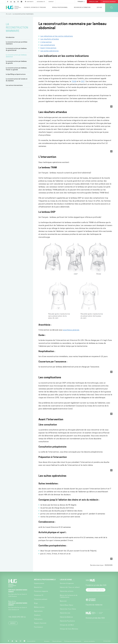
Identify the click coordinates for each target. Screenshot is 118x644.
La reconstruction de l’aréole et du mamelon (17, 81)
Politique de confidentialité (73, 642)
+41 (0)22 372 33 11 (17, 618)
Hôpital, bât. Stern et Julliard (70, 588)
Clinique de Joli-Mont (67, 626)
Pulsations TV (39, 596)
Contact (13, 624)
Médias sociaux (39, 608)
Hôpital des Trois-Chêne (68, 610)
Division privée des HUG (95, 619)
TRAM (74, 82)
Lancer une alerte (89, 642)
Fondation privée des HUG (96, 586)
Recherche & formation (82, 8)
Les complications (48, 46)
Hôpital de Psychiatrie (67, 622)
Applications (38, 612)
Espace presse (39, 584)
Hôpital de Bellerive (66, 618)
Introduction (10, 38)
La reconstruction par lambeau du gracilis (16, 63)
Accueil (9, 15)
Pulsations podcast (41, 600)
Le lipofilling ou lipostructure (16, 75)
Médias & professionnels (45, 580)
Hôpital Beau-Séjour (67, 606)
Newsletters (38, 588)
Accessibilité (31, 642)
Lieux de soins (66, 580)
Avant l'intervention (48, 49)
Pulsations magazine (41, 592)
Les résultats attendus (50, 40)
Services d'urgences (67, 584)
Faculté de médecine (94, 606)
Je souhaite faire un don (96, 591)
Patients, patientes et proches (35, 8)
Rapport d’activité (40, 624)
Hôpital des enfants (67, 592)
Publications (38, 620)
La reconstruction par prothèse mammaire (17, 44)
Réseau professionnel (60, 8)
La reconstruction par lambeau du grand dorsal (16, 50)
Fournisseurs (39, 628)
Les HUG (99, 8)
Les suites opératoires (50, 52)
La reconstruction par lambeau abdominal (16, 57)
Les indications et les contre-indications (57, 37)
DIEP (83, 82)
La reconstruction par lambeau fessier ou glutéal (16, 69)
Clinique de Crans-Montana (69, 630)
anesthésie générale (71, 331)
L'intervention (46, 43)
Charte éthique (57, 642)
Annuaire (47, 642)
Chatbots (37, 616)
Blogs (36, 604)
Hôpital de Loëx (65, 614)
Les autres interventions (14, 86)
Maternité (63, 602)
